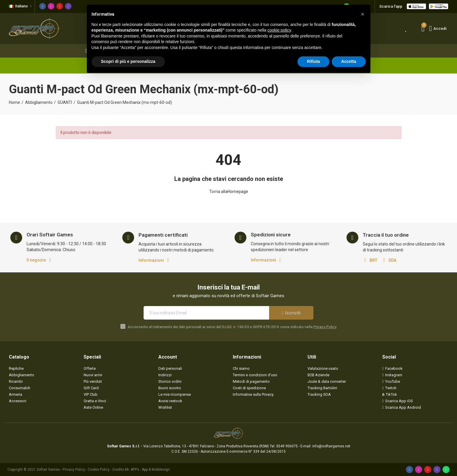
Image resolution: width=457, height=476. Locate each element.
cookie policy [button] (279, 30)
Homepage (238, 192)
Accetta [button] (349, 61)
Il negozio (36, 260)
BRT (373, 260)
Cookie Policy (99, 470)
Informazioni (151, 260)
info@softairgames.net (331, 446)
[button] (363, 14)
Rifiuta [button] (313, 61)
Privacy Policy (325, 327)
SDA (392, 260)
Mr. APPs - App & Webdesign (147, 470)
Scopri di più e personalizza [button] (128, 61)
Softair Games (48, 470)
